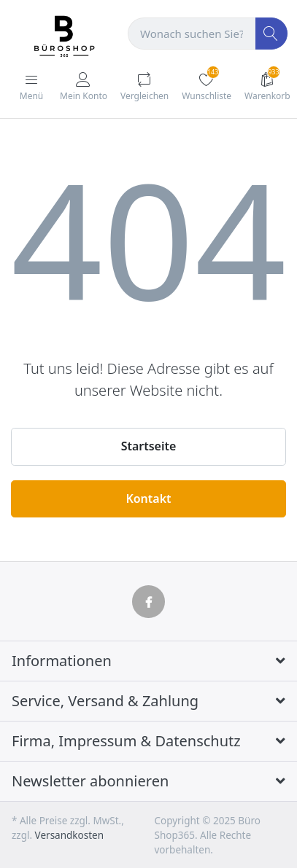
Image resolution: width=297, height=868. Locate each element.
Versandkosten (69, 835)
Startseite (149, 446)
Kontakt (148, 498)
